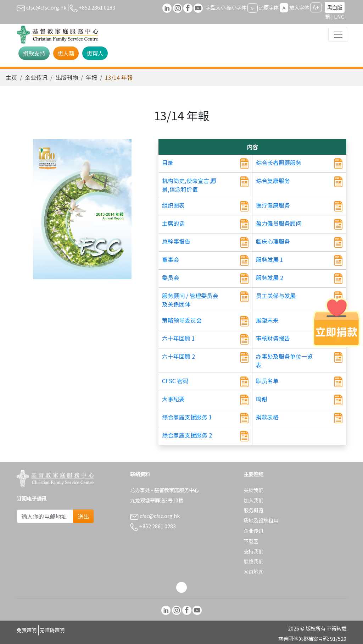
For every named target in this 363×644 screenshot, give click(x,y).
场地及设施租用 (261, 520)
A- (253, 8)
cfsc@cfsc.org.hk (41, 7)
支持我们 (253, 551)
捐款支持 (34, 53)
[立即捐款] (336, 322)
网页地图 (253, 571)
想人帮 (66, 53)
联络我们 (253, 561)
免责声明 (27, 630)
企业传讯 (36, 77)
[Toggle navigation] (338, 35)
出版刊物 (67, 77)
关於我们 (253, 490)
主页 (11, 77)
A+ (316, 7)
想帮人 (95, 53)
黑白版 (335, 7)
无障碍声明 (52, 630)
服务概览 (253, 510)
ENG (339, 16)
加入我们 (253, 500)
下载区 (251, 541)
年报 (91, 77)
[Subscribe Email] (45, 516)
